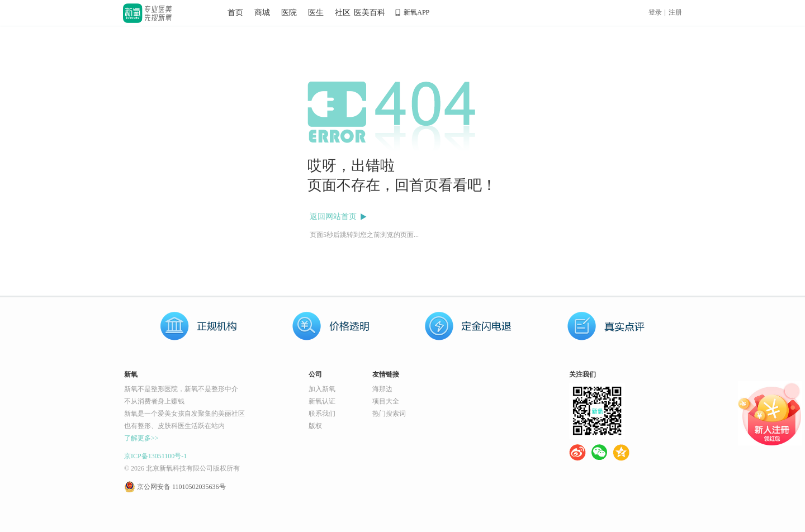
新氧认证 (322, 401)
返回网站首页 (333, 217)
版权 (315, 426)
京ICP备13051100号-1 (155, 456)
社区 (343, 13)
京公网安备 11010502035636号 (181, 487)
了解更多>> (141, 438)
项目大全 (386, 401)
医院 (289, 13)
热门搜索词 (389, 414)
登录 (655, 12)
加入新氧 (322, 389)
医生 (316, 13)
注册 (675, 12)
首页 (235, 13)
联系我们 (322, 414)
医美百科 (370, 13)
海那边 (382, 389)
